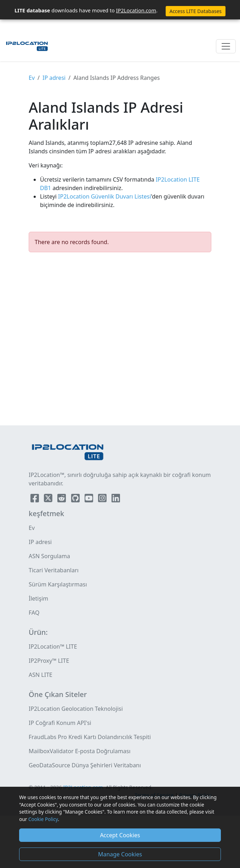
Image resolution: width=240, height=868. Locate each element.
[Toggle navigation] (226, 46)
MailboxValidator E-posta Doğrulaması (80, 751)
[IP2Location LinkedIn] (116, 500)
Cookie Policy (43, 819)
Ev (32, 78)
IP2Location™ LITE (53, 646)
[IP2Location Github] (76, 500)
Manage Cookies (120, 854)
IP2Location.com (136, 10)
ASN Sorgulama (49, 556)
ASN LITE (41, 675)
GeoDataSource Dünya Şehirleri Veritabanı (85, 765)
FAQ (34, 613)
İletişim (38, 598)
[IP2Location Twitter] (49, 500)
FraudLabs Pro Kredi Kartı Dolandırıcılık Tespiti (90, 737)
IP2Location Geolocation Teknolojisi (76, 709)
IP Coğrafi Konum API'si (60, 723)
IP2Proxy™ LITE (49, 661)
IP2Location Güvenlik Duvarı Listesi (104, 196)
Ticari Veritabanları (54, 570)
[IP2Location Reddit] (62, 500)
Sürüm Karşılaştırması (58, 584)
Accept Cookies (120, 835)
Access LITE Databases (196, 11)
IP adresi (54, 78)
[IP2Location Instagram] (103, 500)
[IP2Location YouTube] (90, 500)
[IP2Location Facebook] (35, 500)
